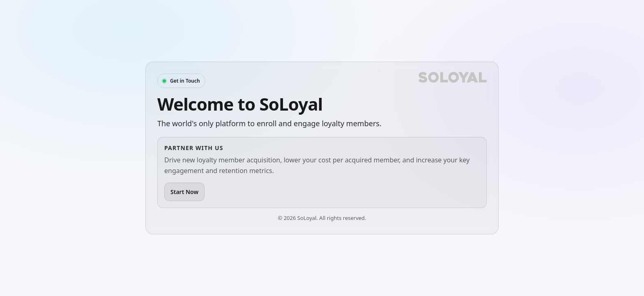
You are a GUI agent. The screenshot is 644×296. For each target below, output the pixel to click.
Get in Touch (185, 81)
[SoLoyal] (453, 77)
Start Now (184, 192)
